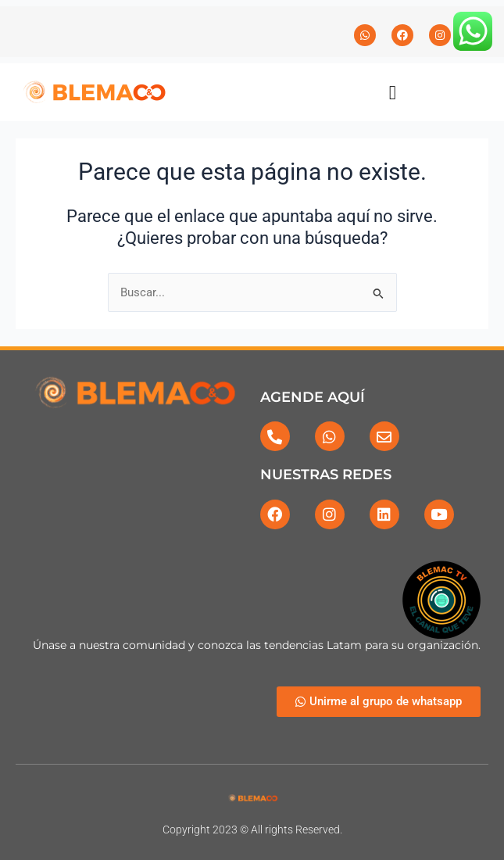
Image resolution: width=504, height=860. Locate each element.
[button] (393, 92)
